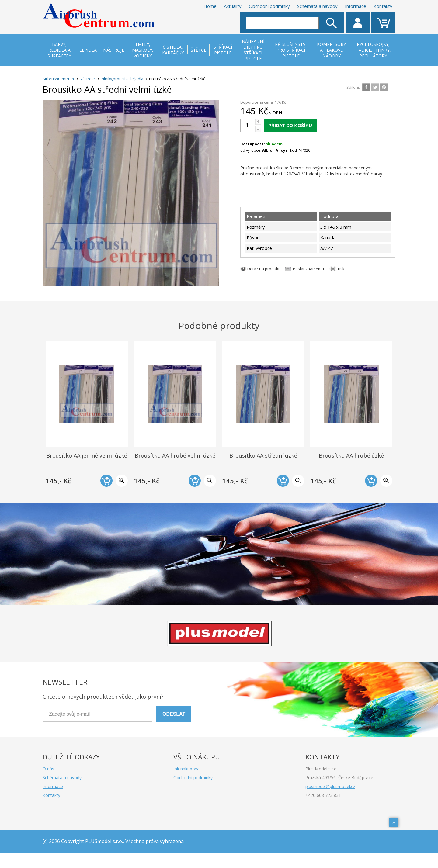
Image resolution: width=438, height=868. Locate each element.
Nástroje (87, 79)
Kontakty (383, 6)
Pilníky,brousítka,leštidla (122, 79)
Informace (356, 6)
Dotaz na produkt (263, 269)
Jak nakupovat (187, 769)
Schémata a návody (317, 6)
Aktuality (233, 6)
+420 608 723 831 (323, 795)
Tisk (341, 269)
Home (210, 6)
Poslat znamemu (308, 269)
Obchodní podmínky (269, 6)
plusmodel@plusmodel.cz (330, 786)
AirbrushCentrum (58, 79)
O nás (48, 769)
